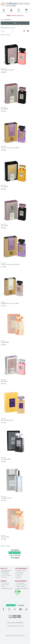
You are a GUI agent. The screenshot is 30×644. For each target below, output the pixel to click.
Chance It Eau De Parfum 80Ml (10, 148)
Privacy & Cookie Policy (21, 585)
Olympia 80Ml (5, 342)
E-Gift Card (18, 578)
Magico (10, 636)
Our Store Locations (6, 575)
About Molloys (5, 574)
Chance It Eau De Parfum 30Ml (10, 264)
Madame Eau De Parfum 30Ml (10, 303)
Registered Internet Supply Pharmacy (22, 589)
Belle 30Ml (4, 381)
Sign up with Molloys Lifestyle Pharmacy (6, 571)
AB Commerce (22, 636)
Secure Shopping (20, 583)
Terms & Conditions (20, 587)
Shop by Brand (19, 574)
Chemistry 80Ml (6, 459)
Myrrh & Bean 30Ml (7, 420)
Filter (15, 23)
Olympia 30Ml (5, 537)
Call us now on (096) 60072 (15, 623)
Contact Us (4, 577)
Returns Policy (19, 572)
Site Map (18, 576)
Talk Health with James (7, 588)
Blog (3, 587)
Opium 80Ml (5, 109)
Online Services (5, 585)
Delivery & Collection (21, 571)
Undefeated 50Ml (6, 498)
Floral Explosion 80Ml (7, 70)
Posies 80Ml (5, 187)
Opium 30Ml (5, 226)
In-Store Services (5, 583)
